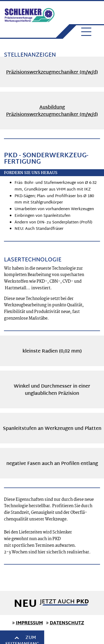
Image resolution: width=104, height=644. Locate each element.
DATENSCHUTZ (67, 623)
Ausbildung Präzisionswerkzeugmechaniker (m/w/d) (52, 111)
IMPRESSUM (29, 623)
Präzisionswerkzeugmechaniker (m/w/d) (52, 72)
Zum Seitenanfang (52, 638)
